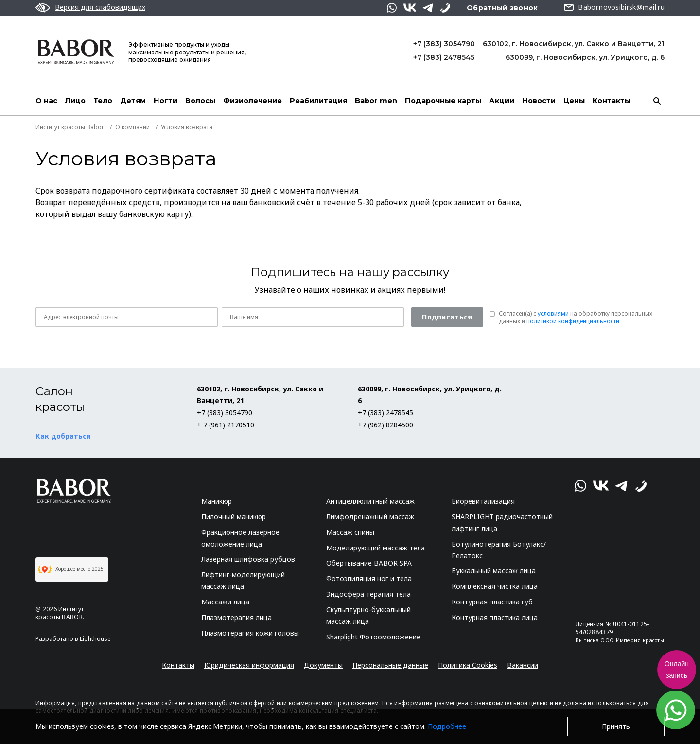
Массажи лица (225, 602)
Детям (133, 101)
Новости (539, 101)
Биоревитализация (483, 501)
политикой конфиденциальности (573, 321)
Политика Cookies (468, 665)
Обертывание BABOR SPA (369, 563)
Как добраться (63, 436)
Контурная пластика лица (495, 617)
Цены (574, 101)
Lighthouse (95, 639)
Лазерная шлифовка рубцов (248, 559)
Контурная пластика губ (492, 602)
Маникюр (217, 501)
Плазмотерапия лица (236, 617)
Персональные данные (390, 665)
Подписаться (447, 317)
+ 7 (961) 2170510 (226, 425)
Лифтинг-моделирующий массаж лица (243, 580)
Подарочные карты (443, 101)
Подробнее (447, 726)
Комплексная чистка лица (495, 586)
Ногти (166, 101)
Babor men (376, 101)
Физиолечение (253, 101)
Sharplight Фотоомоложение (373, 637)
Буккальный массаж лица (494, 571)
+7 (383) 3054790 (444, 44)
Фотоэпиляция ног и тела (369, 578)
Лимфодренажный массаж (370, 517)
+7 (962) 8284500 (385, 425)
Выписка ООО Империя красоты (620, 640)
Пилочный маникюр (234, 517)
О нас (46, 101)
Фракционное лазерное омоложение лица (240, 538)
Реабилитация (318, 101)
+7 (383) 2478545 (444, 57)
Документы (323, 665)
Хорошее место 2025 (71, 569)
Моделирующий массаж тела (376, 548)
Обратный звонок (502, 8)
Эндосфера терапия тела (368, 594)
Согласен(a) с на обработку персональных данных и (576, 318)
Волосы (200, 101)
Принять (616, 726)
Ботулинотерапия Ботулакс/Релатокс (499, 550)
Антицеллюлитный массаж (370, 501)
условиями (553, 313)
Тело (103, 101)
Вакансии (523, 665)
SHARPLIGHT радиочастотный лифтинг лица (502, 523)
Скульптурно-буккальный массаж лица (368, 615)
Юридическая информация (249, 665)
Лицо (75, 101)
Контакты (612, 101)
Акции (502, 101)
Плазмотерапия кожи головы (250, 633)
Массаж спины (350, 532)
